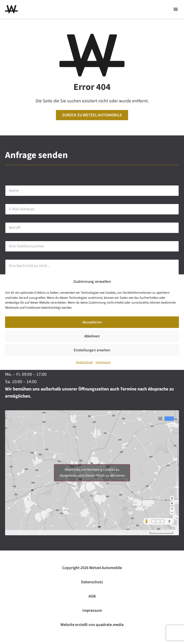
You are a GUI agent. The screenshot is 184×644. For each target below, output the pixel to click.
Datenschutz (85, 363)
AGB (92, 596)
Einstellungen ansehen (92, 350)
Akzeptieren (92, 322)
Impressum (103, 363)
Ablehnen (92, 336)
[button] (175, 9)
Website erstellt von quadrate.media (92, 625)
